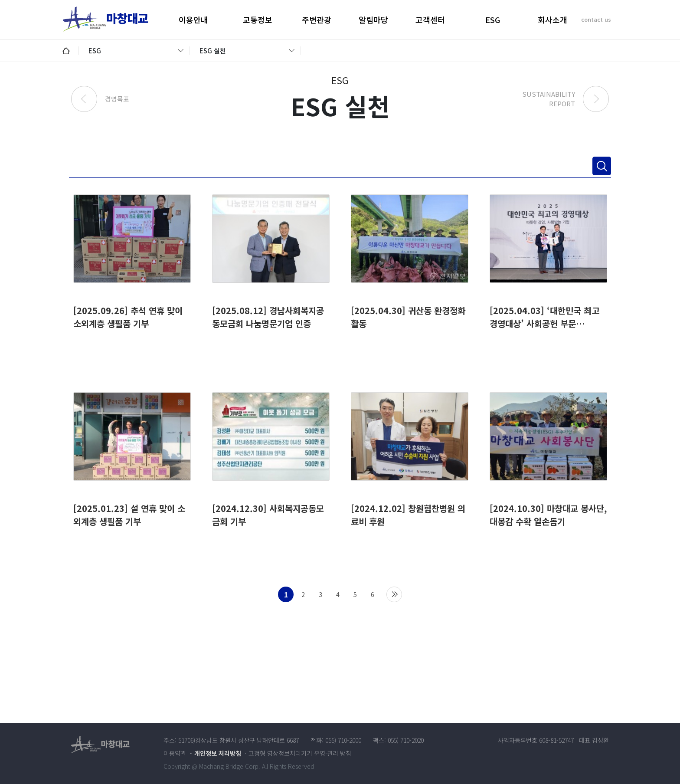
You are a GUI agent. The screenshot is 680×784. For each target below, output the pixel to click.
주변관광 (317, 20)
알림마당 (373, 20)
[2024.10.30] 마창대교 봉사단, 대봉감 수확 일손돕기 (548, 515)
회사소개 (552, 20)
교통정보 (258, 20)
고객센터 (430, 20)
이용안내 (193, 20)
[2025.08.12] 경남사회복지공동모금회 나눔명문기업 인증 (268, 317)
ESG (493, 20)
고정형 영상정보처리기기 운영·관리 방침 (300, 753)
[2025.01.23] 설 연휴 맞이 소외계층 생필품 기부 (129, 515)
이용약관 (175, 753)
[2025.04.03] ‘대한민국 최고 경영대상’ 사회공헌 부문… (544, 317)
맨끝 (394, 594)
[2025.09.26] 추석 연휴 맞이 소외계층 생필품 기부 (128, 317)
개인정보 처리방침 (218, 753)
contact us (596, 19)
